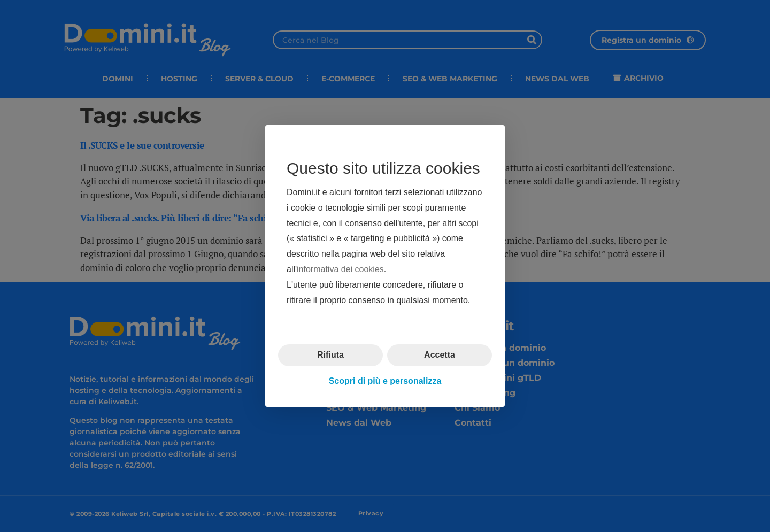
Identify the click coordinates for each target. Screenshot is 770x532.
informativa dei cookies (340, 269)
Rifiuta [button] (330, 355)
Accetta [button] (440, 355)
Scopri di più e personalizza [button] (385, 381)
